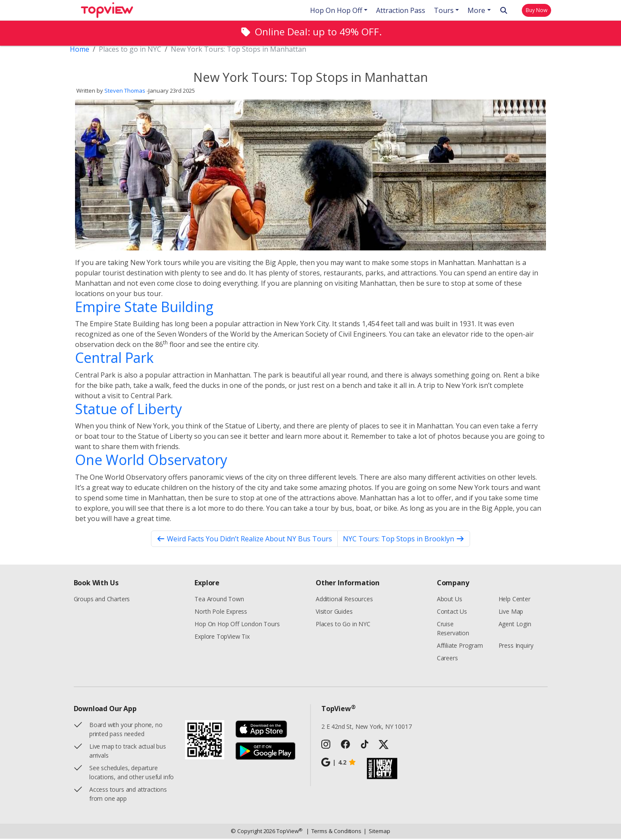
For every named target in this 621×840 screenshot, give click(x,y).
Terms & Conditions (334, 833)
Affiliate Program (460, 647)
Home (80, 50)
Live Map (511, 613)
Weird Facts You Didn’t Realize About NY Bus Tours (244, 540)
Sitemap (377, 833)
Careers (447, 659)
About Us (450, 600)
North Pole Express (221, 613)
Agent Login (515, 625)
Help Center (514, 600)
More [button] (476, 10)
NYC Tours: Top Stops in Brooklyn (404, 540)
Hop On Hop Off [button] (336, 10)
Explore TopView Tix (222, 638)
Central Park (114, 359)
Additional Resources (344, 600)
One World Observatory (151, 461)
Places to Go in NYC (343, 625)
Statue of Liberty (129, 410)
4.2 (339, 764)
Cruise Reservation (453, 630)
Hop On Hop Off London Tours (237, 625)
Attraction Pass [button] (401, 10)
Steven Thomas (125, 92)
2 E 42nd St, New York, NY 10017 (367, 728)
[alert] (310, 33)
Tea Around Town (219, 600)
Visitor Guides (334, 613)
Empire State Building (144, 308)
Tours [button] (444, 10)
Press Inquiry (516, 647)
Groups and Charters (102, 600)
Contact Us (452, 613)
